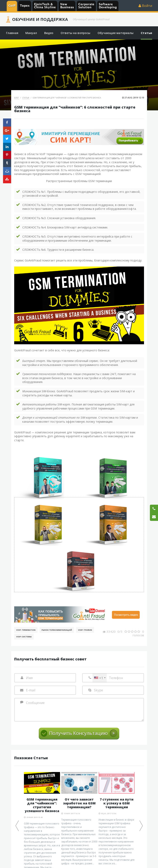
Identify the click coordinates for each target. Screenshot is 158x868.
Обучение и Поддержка (40, 19)
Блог (17, 98)
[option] (79, 819)
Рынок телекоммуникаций (57, 630)
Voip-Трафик (85, 630)
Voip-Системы (24, 637)
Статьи (26, 98)
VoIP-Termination (26, 630)
